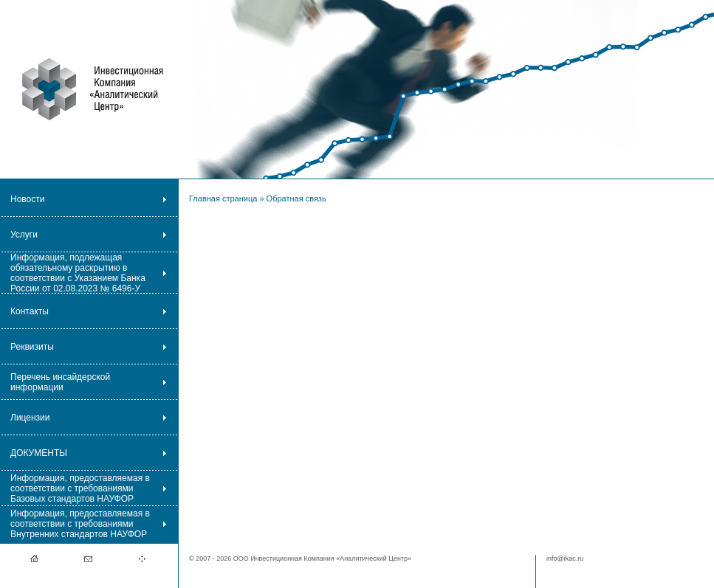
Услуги (24, 235)
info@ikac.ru (565, 558)
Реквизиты (32, 347)
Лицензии (30, 418)
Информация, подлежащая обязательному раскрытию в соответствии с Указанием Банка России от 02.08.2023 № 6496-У (78, 273)
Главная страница (223, 198)
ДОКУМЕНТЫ (39, 453)
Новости (27, 199)
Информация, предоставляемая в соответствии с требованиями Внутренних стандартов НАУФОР (80, 524)
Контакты (30, 311)
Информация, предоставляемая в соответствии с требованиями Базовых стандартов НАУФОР (80, 488)
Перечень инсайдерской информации (60, 382)
